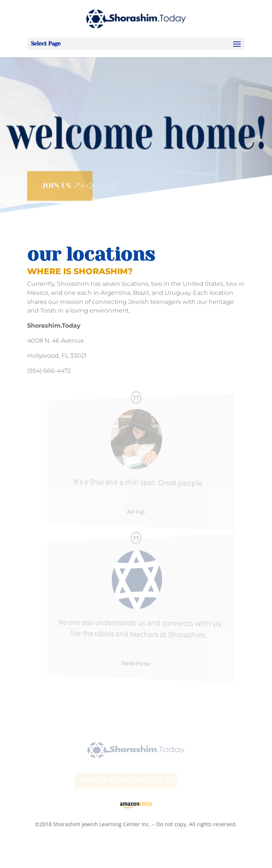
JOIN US (56, 184)
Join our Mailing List (121, 781)
